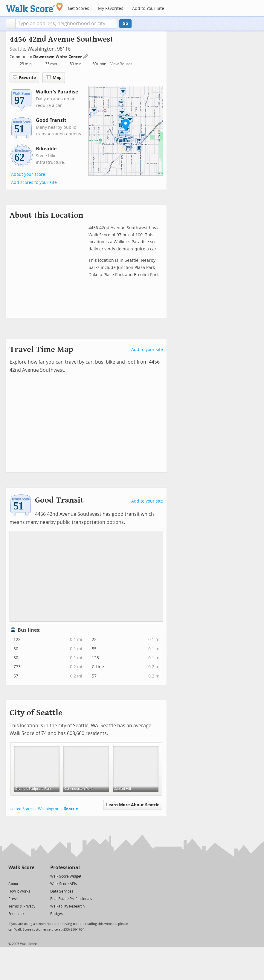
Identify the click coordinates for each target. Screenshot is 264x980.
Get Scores (78, 9)
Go (125, 24)
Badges (57, 914)
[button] (11, 24)
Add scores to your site (34, 183)
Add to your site (147, 350)
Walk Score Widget (66, 876)
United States (22, 809)
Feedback (16, 914)
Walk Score (21, 868)
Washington (49, 809)
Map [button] (54, 78)
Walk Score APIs (64, 884)
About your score (28, 174)
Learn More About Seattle (133, 805)
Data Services (62, 891)
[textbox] (66, 24)
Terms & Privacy (22, 906)
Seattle (17, 49)
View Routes (121, 64)
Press (13, 899)
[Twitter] (12, 876)
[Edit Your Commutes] (86, 56)
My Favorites (111, 9)
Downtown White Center (58, 57)
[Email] (30, 876)
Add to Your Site (148, 9)
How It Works (19, 891)
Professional (65, 868)
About (13, 884)
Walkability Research (67, 906)
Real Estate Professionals (71, 899)
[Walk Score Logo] (35, 7)
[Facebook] (21, 876)
